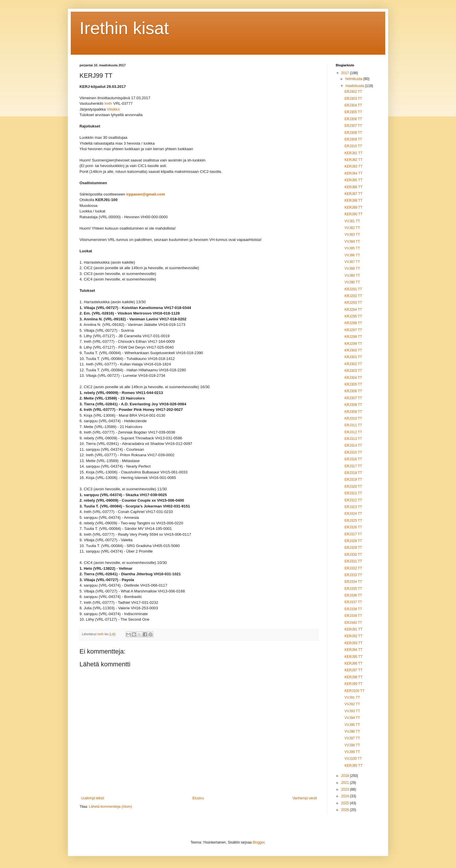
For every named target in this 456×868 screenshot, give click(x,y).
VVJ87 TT (352, 262)
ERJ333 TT (353, 575)
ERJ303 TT (353, 99)
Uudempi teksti (92, 798)
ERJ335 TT (353, 589)
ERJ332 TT (353, 568)
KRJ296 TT (353, 323)
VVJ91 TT (352, 697)
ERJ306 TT (353, 119)
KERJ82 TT (354, 160)
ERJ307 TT (353, 126)
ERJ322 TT (353, 500)
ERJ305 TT (353, 112)
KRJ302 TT (353, 364)
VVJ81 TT (352, 221)
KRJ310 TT (353, 418)
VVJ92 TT (352, 704)
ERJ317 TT (353, 466)
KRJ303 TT (353, 371)
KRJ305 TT (353, 384)
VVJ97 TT (352, 738)
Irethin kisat (124, 28)
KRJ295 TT (353, 316)
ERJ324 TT (353, 514)
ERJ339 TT (353, 616)
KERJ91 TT (354, 629)
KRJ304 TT (353, 378)
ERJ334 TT (353, 582)
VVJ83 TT (352, 235)
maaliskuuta (355, 86)
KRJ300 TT (353, 350)
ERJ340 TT (353, 623)
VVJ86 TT (352, 255)
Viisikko (113, 110)
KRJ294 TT (353, 310)
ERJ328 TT (353, 541)
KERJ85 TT (354, 180)
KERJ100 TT (354, 691)
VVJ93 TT (352, 711)
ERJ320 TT (353, 487)
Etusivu (198, 798)
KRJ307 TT (353, 398)
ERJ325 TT (353, 521)
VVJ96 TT (352, 732)
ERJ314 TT (353, 445)
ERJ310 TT (353, 146)
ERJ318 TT (353, 473)
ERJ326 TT (353, 527)
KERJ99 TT (354, 684)
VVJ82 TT (352, 228)
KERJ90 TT (354, 214)
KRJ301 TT (353, 357)
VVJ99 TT (352, 752)
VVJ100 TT (353, 759)
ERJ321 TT (353, 493)
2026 (346, 810)
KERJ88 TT (354, 200)
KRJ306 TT (353, 391)
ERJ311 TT (353, 425)
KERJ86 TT (354, 187)
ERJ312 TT (353, 432)
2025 (346, 803)
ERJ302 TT (353, 92)
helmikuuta (354, 79)
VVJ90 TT (352, 282)
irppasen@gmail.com (146, 195)
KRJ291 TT (353, 289)
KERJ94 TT (354, 650)
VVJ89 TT (352, 276)
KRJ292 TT (353, 296)
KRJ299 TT (353, 344)
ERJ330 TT (353, 555)
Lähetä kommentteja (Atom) (110, 807)
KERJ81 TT (354, 153)
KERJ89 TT (354, 207)
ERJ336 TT (353, 595)
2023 (346, 789)
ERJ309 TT (353, 139)
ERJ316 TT (353, 459)
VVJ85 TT (352, 248)
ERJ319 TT (353, 480)
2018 (346, 776)
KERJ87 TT (354, 194)
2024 (346, 796)
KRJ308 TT (353, 405)
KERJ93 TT (354, 643)
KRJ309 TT (353, 412)
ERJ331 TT (353, 561)
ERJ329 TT (353, 548)
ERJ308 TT (353, 133)
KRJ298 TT (353, 337)
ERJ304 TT (353, 105)
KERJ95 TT (354, 657)
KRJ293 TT (353, 303)
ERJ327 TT (353, 534)
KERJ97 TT (354, 670)
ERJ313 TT (353, 439)
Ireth (108, 104)
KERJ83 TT (354, 166)
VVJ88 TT (352, 269)
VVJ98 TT (352, 745)
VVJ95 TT (352, 725)
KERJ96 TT (354, 663)
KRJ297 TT (353, 330)
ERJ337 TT (353, 602)
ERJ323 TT (353, 507)
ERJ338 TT (353, 609)
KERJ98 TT (354, 677)
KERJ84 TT (354, 173)
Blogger (259, 842)
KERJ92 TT (354, 636)
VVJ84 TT (352, 242)
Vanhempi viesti (305, 798)
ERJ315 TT (353, 452)
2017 (346, 73)
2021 (346, 783)
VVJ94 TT (352, 718)
